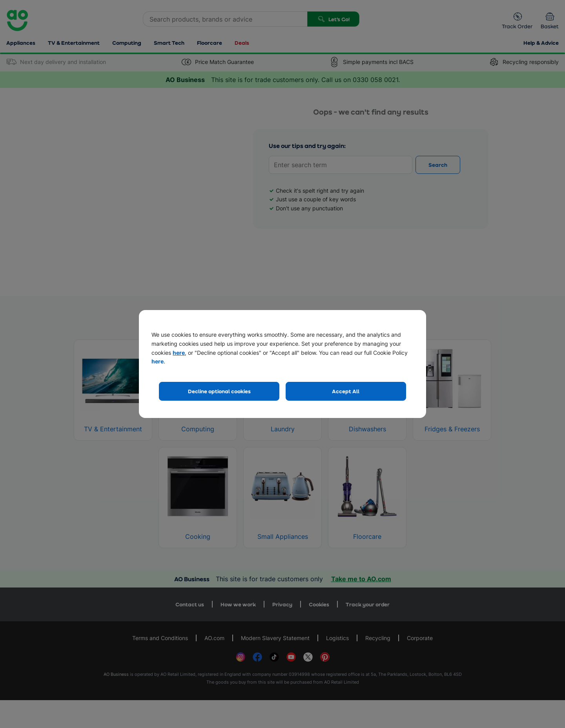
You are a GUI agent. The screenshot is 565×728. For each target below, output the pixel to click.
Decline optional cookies (219, 391)
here (179, 353)
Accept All (346, 391)
